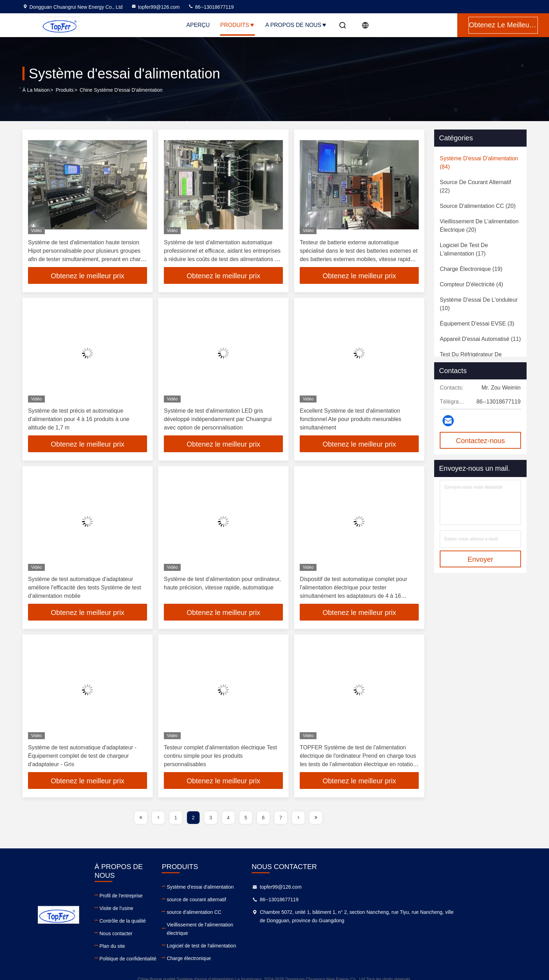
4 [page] (228, 818)
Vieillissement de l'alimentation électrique (314, 925)
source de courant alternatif (299, 899)
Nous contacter (166, 925)
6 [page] (263, 818)
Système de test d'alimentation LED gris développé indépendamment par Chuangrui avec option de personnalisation (218, 419)
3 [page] (211, 818)
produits (65, 91)
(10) (479, 304)
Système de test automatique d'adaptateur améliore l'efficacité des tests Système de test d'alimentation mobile (85, 587)
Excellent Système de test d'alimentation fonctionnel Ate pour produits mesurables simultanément (350, 419)
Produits (238, 25)
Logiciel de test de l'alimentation (304, 937)
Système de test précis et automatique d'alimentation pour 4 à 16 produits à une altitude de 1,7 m (79, 419)
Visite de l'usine (166, 899)
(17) (464, 249)
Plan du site (162, 937)
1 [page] (176, 818)
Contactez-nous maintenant (480, 443)
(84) (479, 163)
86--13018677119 (211, 7)
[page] (141, 818)
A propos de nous (296, 25)
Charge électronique (291, 950)
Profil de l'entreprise (171, 887)
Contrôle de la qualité (172, 912)
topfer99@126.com (155, 7)
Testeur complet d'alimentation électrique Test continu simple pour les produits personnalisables (220, 756)
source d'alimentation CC (297, 912)
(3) (477, 324)
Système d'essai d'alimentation (303, 887)
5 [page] (246, 818)
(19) (471, 269)
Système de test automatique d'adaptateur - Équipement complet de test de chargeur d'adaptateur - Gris (82, 756)
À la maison (36, 91)
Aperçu (198, 25)
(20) (478, 206)
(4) (471, 284)
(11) (480, 339)
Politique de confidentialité (178, 950)
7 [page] (281, 818)
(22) (475, 186)
